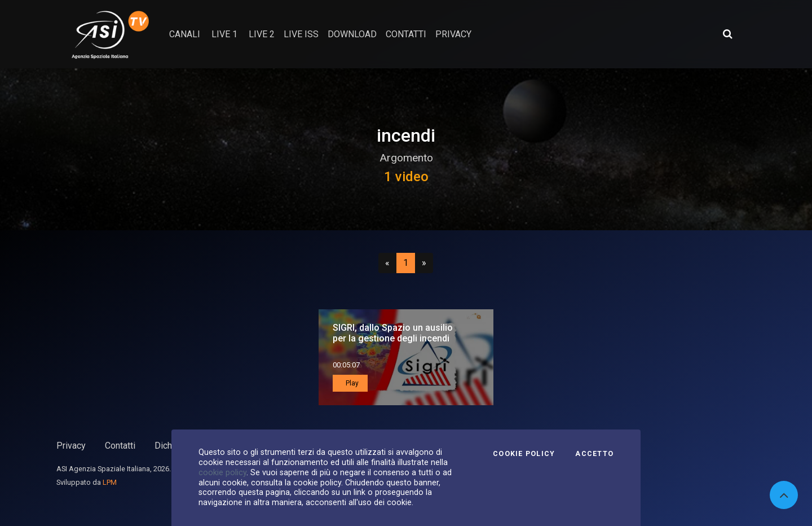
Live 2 (262, 34)
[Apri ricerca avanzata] (727, 34)
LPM (110, 482)
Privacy (71, 446)
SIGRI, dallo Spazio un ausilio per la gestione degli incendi (393, 333)
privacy (453, 34)
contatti (406, 34)
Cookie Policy (524, 454)
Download (352, 34)
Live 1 (224, 34)
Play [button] (351, 383)
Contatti (120, 446)
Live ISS (301, 34)
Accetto (594, 454)
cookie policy (222, 472)
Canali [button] (185, 34)
